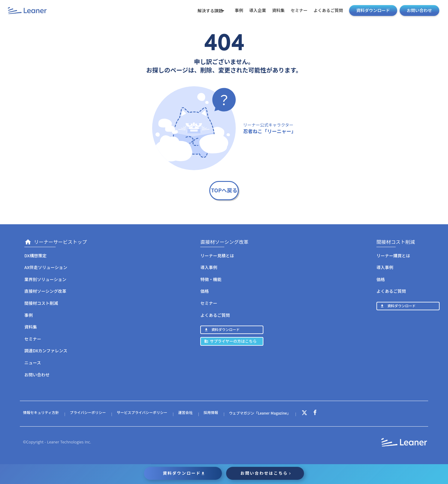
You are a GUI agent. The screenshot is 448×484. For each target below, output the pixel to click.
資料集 (275, 10)
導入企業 (254, 10)
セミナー (296, 10)
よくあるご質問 (325, 10)
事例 (236, 10)
